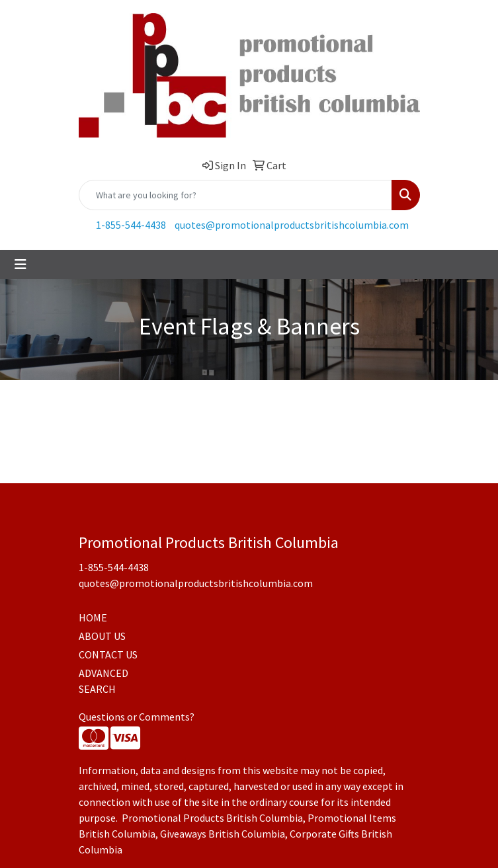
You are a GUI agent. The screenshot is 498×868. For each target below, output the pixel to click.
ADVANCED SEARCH (104, 681)
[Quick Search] (235, 195)
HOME (93, 617)
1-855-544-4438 (131, 225)
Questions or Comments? (137, 717)
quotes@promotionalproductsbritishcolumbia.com (292, 225)
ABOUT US (102, 636)
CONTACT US (108, 654)
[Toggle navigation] (21, 264)
